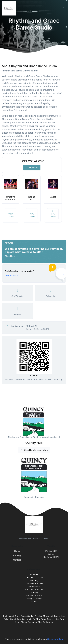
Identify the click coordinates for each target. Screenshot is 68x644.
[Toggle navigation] (64, 8)
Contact (17, 560)
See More (32, 167)
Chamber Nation (55, 639)
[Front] (9, 8)
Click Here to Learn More (34, 450)
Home (17, 551)
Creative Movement (11, 198)
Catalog (17, 555)
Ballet (53, 197)
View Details (11, 214)
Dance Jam (32, 198)
